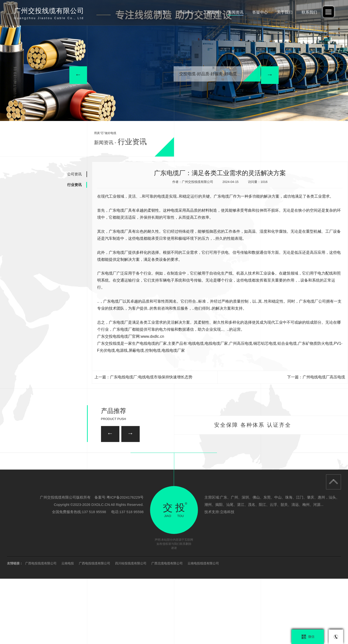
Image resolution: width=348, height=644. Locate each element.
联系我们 (309, 12)
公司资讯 (74, 174)
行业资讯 (74, 185)
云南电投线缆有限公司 (203, 629)
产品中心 (186, 12)
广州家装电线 (145, 456)
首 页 (162, 12)
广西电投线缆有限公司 (41, 629)
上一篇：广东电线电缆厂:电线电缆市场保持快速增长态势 (143, 377)
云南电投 (68, 629)
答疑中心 (260, 12)
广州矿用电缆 (263, 483)
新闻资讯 (236, 12)
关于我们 (285, 12)
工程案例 (211, 12)
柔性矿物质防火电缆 (84, 483)
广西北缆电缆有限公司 (167, 629)
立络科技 (227, 577)
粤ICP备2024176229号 (125, 563)
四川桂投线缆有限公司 (131, 629)
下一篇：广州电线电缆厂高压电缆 (316, 377)
